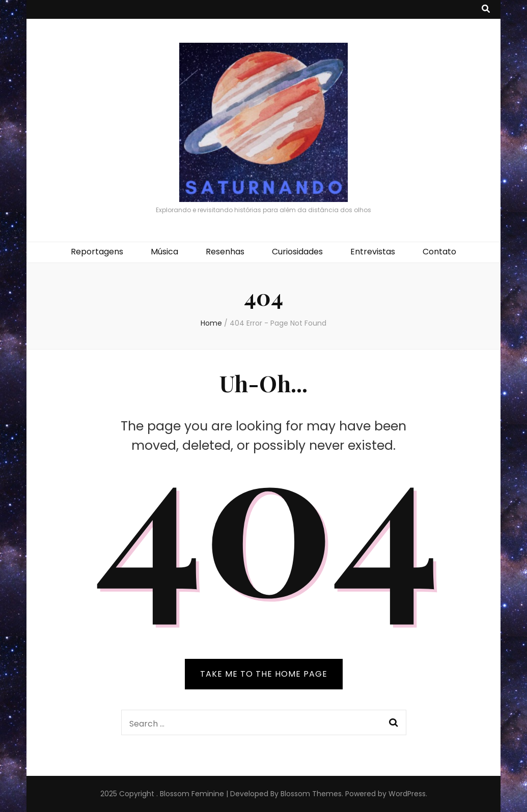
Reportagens (97, 252)
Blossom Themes (311, 794)
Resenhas (225, 252)
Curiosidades (297, 252)
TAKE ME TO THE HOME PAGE (264, 674)
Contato (439, 252)
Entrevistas (373, 252)
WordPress (407, 794)
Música (164, 252)
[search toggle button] (486, 9)
